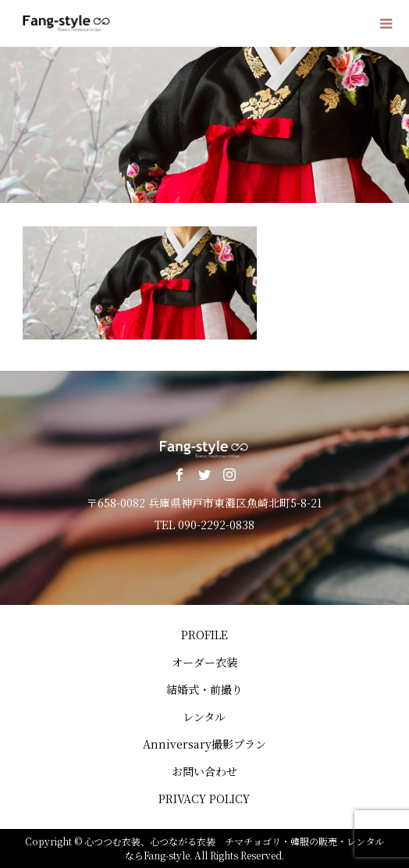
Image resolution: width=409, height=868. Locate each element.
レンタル (204, 717)
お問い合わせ (204, 771)
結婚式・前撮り (204, 689)
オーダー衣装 (204, 662)
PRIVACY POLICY (204, 799)
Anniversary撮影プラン (204, 744)
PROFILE (204, 635)
